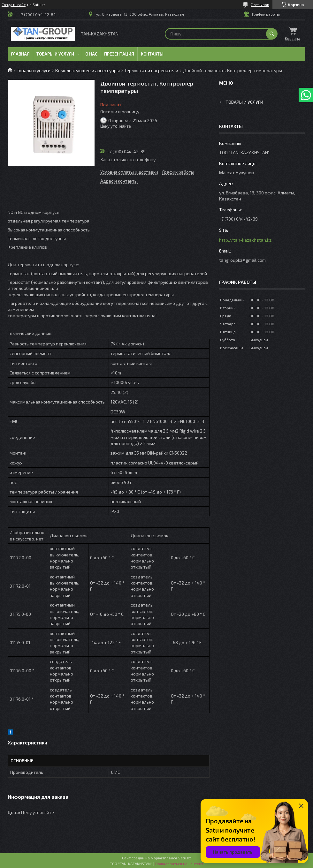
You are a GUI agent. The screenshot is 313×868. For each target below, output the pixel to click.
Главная (20, 54)
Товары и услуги (55, 54)
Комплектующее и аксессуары (88, 70)
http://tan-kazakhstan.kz (245, 240)
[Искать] (272, 34)
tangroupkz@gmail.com (242, 260)
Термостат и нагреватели (151, 70)
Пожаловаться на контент (179, 864)
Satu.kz (185, 858)
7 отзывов (260, 4)
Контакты (152, 54)
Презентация (119, 54)
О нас (91, 54)
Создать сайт (14, 4)
